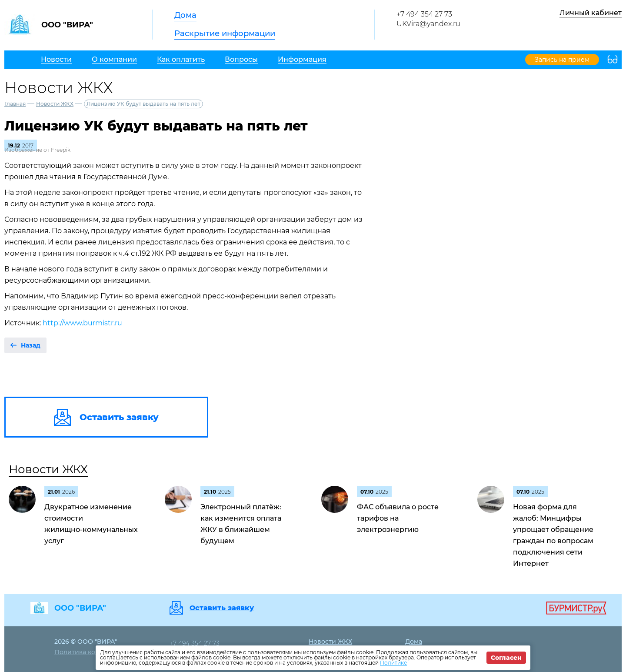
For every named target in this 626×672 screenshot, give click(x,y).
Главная (15, 104)
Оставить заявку (222, 608)
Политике (393, 663)
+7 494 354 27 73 (424, 14)
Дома (185, 15)
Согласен (506, 658)
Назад (31, 345)
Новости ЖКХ (55, 104)
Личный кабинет (591, 13)
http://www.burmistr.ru (82, 323)
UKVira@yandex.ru (428, 24)
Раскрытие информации (225, 33)
